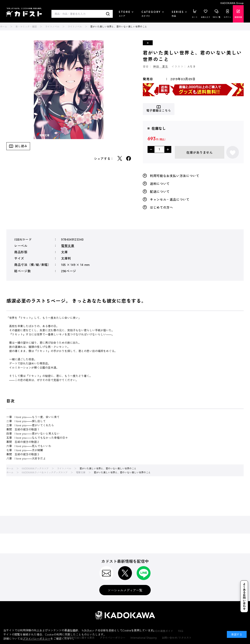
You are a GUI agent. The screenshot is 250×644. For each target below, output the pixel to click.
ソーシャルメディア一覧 (125, 590)
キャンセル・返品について (170, 199)
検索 (108, 14)
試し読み (21, 146)
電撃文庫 (68, 246)
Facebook (129, 158)
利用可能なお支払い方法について (175, 176)
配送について (160, 191)
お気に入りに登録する (233, 152)
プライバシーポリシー (37, 638)
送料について (160, 184)
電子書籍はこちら (159, 111)
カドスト (24, 12)
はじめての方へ (161, 207)
